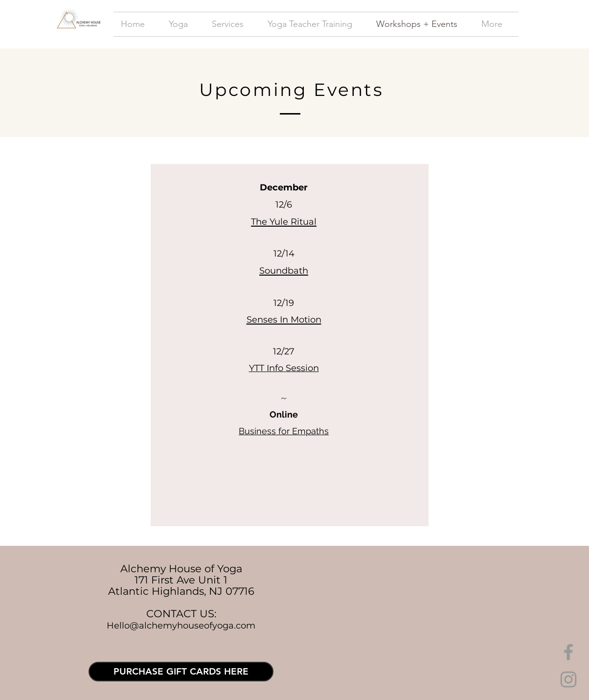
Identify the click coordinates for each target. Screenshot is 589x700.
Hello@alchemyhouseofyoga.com (181, 626)
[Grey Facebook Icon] (568, 652)
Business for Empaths (284, 431)
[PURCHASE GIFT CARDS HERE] (181, 672)
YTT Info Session (284, 368)
